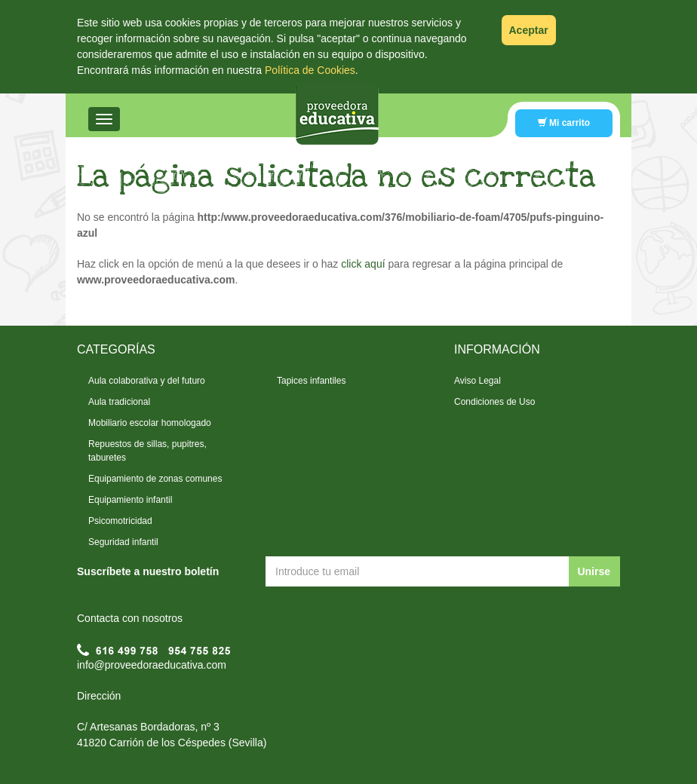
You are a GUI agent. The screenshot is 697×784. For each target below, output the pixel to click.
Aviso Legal (477, 381)
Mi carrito (564, 123)
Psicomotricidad (120, 521)
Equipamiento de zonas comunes (155, 479)
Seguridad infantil (123, 542)
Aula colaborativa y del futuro (147, 381)
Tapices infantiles (311, 381)
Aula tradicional (119, 402)
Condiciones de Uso (494, 402)
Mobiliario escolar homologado (150, 423)
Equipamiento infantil (130, 500)
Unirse (594, 571)
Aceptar (529, 30)
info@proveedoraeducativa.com (152, 665)
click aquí (363, 264)
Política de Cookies (310, 70)
